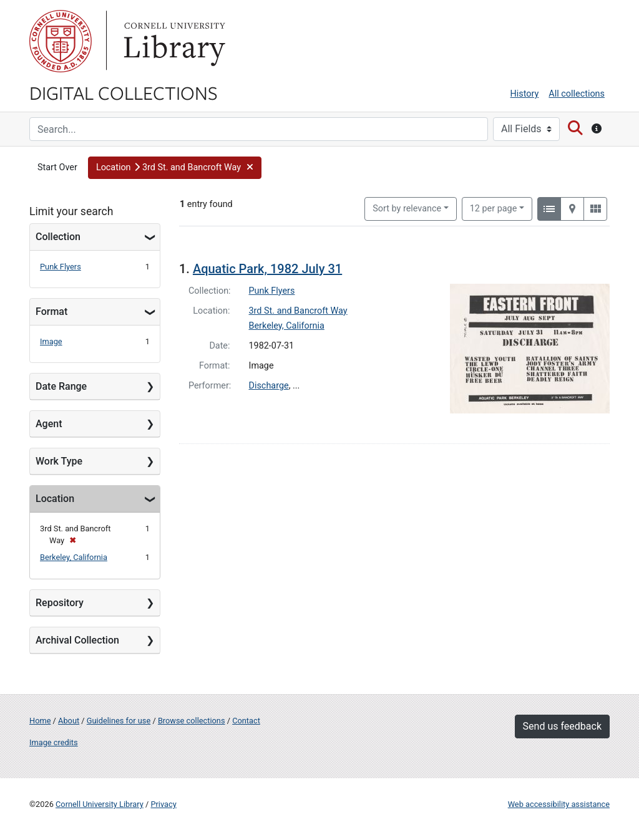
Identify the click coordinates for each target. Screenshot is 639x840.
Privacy (163, 804)
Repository (60, 603)
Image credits (54, 742)
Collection (58, 237)
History (525, 94)
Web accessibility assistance (559, 804)
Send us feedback (562, 726)
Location (55, 499)
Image (51, 341)
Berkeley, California (74, 557)
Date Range (61, 386)
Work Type (59, 461)
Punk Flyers (61, 267)
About (69, 721)
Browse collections (192, 721)
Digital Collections (124, 92)
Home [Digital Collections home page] (40, 721)
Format (51, 311)
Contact (246, 721)
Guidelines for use (119, 721)
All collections (577, 94)
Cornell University (61, 41)
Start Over (57, 167)
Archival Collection (77, 640)
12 (494, 208)
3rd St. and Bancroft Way (298, 311)
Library (173, 41)
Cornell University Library (100, 804)
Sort (407, 209)
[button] (175, 168)
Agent (49, 424)
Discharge (269, 386)
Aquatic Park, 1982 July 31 (267, 269)
